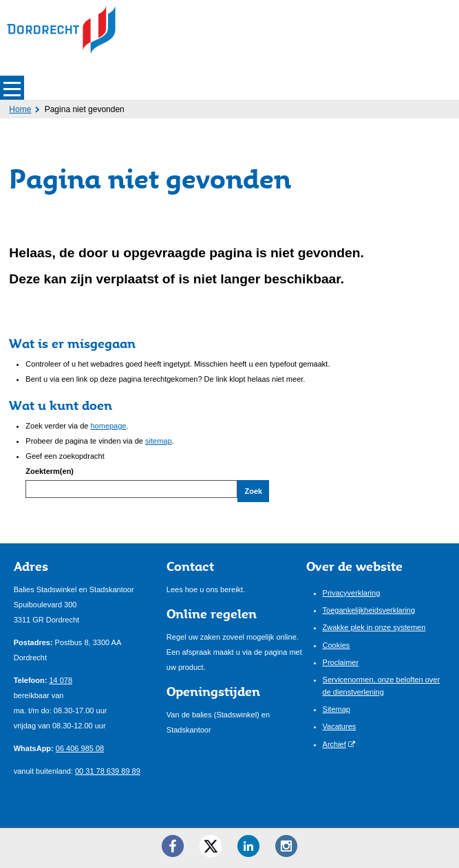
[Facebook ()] (173, 846)
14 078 (61, 680)
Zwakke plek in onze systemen (374, 627)
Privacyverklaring (352, 593)
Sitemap (337, 709)
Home (20, 109)
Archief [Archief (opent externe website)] (334, 744)
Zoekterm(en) (50, 471)
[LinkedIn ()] (248, 846)
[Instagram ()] (286, 846)
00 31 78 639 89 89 (108, 771)
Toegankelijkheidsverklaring (369, 610)
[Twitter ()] (211, 846)
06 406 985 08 (80, 748)
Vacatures (340, 726)
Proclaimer (341, 662)
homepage (108, 426)
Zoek (253, 491)
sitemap (159, 441)
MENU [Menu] (12, 88)
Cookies (337, 645)
